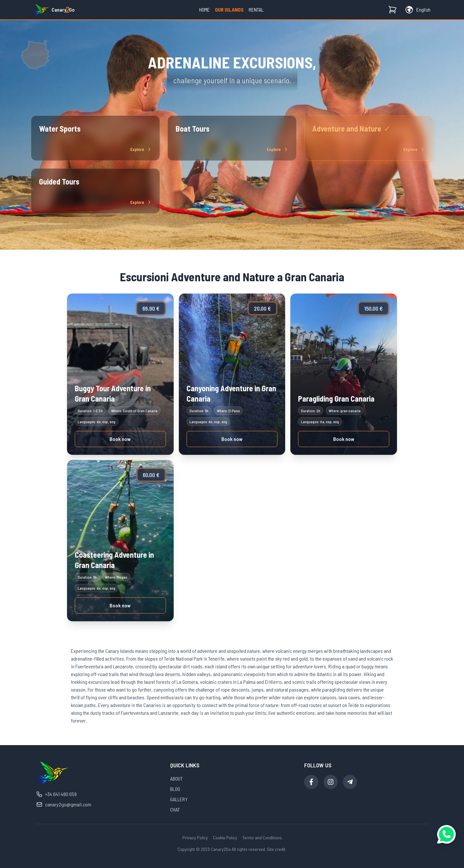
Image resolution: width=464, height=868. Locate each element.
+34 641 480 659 (56, 794)
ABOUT (176, 778)
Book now (120, 439)
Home (204, 10)
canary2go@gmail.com (64, 804)
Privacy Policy (195, 838)
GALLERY (179, 799)
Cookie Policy (225, 838)
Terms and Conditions (262, 838)
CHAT (175, 809)
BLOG (175, 789)
